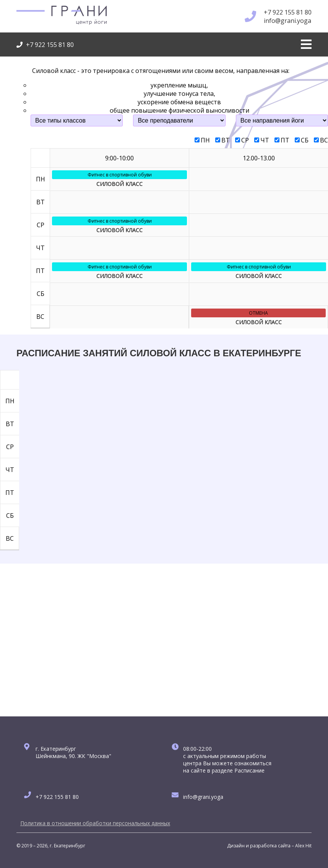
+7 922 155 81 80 (288, 12)
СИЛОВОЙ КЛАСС (119, 184)
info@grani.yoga (287, 21)
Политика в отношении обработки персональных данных (95, 823)
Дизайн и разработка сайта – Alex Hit (269, 846)
